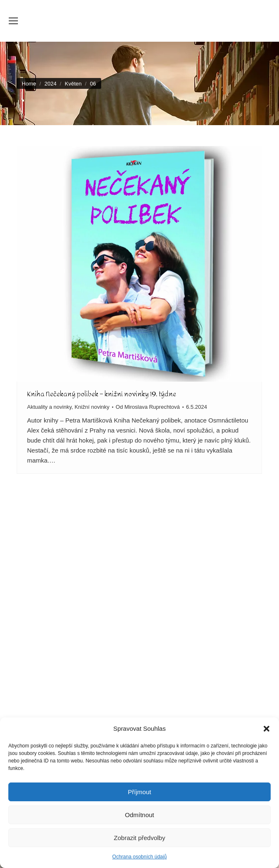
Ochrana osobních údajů (140, 857)
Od (148, 407)
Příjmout (139, 792)
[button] (267, 729)
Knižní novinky (92, 407)
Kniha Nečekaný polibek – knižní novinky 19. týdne (102, 394)
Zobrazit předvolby (139, 838)
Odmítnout (139, 815)
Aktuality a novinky (49, 407)
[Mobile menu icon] (13, 21)
